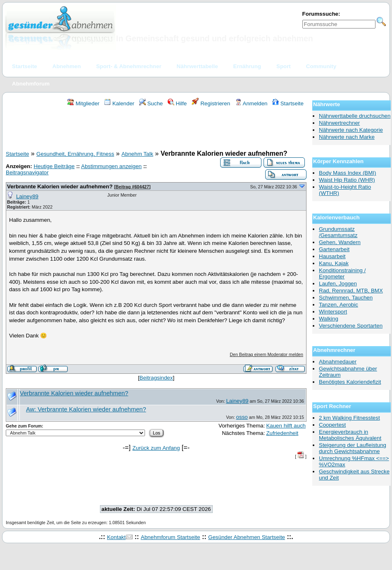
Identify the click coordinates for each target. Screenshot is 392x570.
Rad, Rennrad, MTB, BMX (351, 291)
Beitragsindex (156, 378)
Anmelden (251, 103)
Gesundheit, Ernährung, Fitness (75, 154)
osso (242, 417)
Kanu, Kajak (334, 263)
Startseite (288, 103)
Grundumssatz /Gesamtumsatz (338, 232)
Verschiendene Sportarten (351, 326)
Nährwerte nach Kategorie (351, 130)
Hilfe (177, 103)
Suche (151, 103)
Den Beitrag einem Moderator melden (266, 354)
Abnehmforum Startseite (171, 537)
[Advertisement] (156, 130)
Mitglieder (83, 103)
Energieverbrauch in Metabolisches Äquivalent (350, 435)
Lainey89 (27, 196)
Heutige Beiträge (54, 166)
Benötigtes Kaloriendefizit (350, 382)
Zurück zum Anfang (156, 448)
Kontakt (116, 537)
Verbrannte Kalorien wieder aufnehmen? (60, 186)
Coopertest (332, 425)
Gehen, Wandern (340, 242)
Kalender (119, 103)
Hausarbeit (332, 256)
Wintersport (333, 312)
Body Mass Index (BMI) (348, 173)
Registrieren (211, 103)
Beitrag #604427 (132, 187)
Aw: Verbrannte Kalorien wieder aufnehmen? (86, 409)
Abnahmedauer (338, 362)
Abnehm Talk (137, 154)
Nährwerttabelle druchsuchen (355, 116)
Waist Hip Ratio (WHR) (347, 180)
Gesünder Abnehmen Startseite (247, 537)
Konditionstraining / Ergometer (342, 273)
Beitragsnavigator (27, 172)
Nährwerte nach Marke (347, 137)
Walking (329, 319)
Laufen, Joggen (338, 284)
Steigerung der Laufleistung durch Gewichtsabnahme (353, 448)
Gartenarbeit (334, 249)
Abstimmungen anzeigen (111, 166)
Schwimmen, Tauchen (346, 298)
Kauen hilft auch (286, 426)
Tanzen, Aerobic (339, 305)
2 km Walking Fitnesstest (349, 418)
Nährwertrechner (339, 123)
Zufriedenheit (282, 433)
